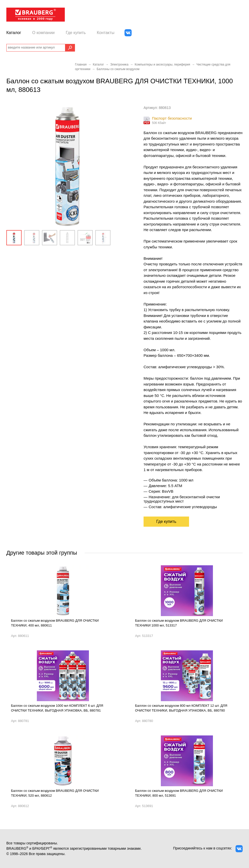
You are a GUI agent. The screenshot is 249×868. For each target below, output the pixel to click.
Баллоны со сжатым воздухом (118, 69)
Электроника (119, 65)
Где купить (76, 33)
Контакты (106, 33)
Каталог (14, 33)
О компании (43, 33)
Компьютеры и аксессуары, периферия (162, 65)
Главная (81, 65)
